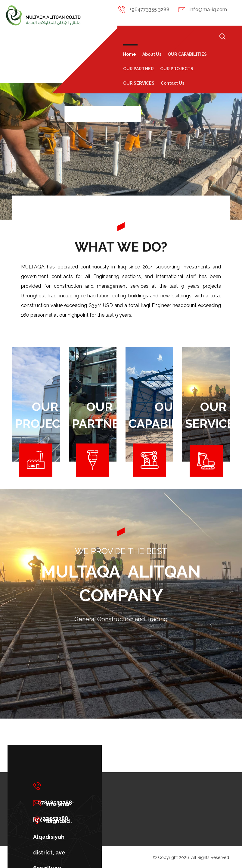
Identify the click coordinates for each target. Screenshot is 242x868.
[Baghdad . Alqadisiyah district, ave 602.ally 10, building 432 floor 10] (55, 820)
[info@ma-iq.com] (55, 803)
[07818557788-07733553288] (55, 786)
